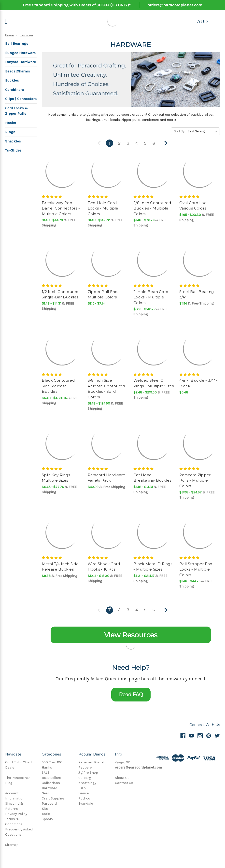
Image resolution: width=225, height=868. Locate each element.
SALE (46, 773)
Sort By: (179, 131)
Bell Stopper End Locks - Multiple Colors (196, 569)
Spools (47, 819)
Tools (46, 814)
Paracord (49, 804)
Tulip (82, 788)
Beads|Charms (18, 71)
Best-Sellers (51, 778)
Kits (45, 809)
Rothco (84, 798)
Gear (45, 793)
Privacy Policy (16, 814)
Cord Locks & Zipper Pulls (17, 111)
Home (9, 35)
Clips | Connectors (21, 99)
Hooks (11, 123)
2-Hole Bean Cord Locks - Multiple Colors (151, 297)
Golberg (85, 778)
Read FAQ (131, 695)
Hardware (26, 35)
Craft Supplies (53, 798)
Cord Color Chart (19, 762)
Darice (84, 793)
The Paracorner (18, 778)
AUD (202, 21)
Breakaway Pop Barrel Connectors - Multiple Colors (61, 208)
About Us (122, 778)
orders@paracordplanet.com (175, 5)
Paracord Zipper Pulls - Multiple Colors (195, 480)
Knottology (87, 783)
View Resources (131, 635)
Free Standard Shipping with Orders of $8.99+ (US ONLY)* (77, 5)
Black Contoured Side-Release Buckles (58, 386)
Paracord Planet (91, 762)
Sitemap (12, 845)
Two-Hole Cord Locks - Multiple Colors (103, 208)
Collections (51, 783)
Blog (9, 783)
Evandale (86, 804)
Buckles (12, 80)
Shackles (13, 141)
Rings (10, 132)
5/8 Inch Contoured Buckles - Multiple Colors (152, 208)
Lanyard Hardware (21, 62)
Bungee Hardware (20, 53)
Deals (10, 767)
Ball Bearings (17, 43)
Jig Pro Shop (88, 773)
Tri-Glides (13, 150)
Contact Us (124, 783)
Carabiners (14, 90)
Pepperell (86, 767)
